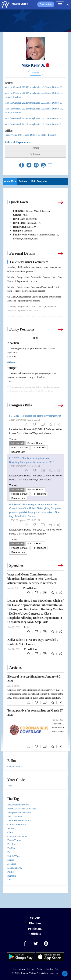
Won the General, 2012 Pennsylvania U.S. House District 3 (33, 124)
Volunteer (35, 154)
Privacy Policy (35, 969)
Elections (35, 923)
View (10, 786)
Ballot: (9, 83)
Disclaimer (19, 969)
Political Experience (17, 142)
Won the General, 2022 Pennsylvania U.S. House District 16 (33, 103)
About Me (10, 181)
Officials (35, 934)
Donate (35, 148)
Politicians (35, 929)
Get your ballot (15, 766)
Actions (24, 181)
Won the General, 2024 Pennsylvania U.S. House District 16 (33, 87)
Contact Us (52, 969)
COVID (35, 918)
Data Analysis (40, 181)
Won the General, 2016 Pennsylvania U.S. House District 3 (33, 118)
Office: (9, 131)
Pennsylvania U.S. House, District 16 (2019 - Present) (30, 135)
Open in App (46, 4)
